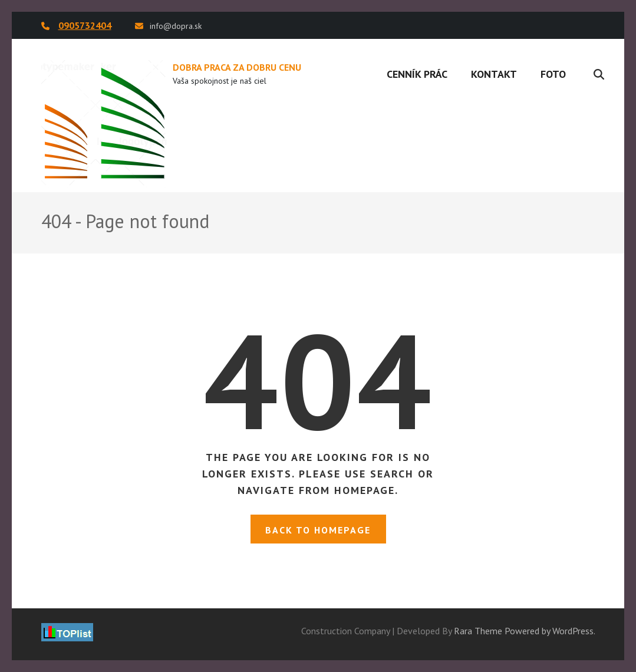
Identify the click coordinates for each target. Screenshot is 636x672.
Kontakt (494, 74)
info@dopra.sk (176, 26)
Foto (553, 74)
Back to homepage (318, 530)
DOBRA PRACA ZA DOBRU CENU (237, 67)
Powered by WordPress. (550, 631)
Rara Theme (478, 631)
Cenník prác (417, 74)
